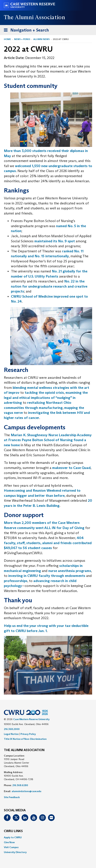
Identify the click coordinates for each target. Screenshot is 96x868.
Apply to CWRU (13, 837)
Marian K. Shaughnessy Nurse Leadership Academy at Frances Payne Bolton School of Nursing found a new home (48, 440)
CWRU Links (13, 831)
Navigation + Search (25, 31)
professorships (16, 581)
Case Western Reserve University (31, 719)
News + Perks (22, 39)
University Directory (15, 852)
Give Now (9, 842)
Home (7, 39)
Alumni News (41, 39)
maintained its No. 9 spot (55, 241)
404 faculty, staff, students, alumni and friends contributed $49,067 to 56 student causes (48, 543)
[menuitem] (48, 837)
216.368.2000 (12, 729)
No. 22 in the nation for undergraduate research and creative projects (49, 286)
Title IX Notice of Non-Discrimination (25, 739)
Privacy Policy (28, 734)
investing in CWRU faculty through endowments (47, 576)
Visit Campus (11, 847)
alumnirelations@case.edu (26, 791)
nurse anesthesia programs (70, 571)
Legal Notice (11, 734)
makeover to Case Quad (71, 468)
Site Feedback (12, 797)
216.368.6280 (20, 785)
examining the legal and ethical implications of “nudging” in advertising (46, 398)
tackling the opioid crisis (44, 393)
